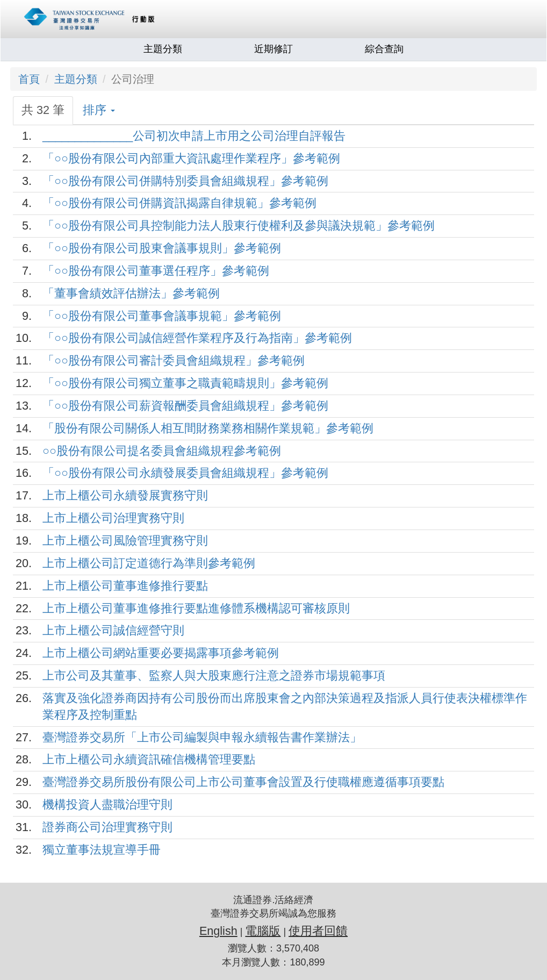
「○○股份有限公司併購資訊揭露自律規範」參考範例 (179, 203)
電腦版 (263, 931)
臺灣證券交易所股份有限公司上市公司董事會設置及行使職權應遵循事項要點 (243, 782)
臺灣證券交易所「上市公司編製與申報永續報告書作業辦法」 (202, 737)
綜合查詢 (384, 49)
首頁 (29, 79)
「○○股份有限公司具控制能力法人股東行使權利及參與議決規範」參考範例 (239, 226)
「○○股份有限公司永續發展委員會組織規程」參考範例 (185, 473)
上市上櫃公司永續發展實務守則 (125, 495)
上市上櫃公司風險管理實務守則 (125, 541)
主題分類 (163, 49)
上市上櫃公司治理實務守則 (113, 518)
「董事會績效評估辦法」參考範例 (131, 293)
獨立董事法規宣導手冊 (102, 850)
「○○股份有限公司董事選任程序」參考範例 (156, 271)
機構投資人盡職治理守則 (107, 804)
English (218, 931)
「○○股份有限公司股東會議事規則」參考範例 (162, 248)
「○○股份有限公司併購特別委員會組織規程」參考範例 (185, 181)
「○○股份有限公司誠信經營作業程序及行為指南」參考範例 (197, 338)
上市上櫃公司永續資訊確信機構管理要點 (149, 759)
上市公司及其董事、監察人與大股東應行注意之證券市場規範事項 (214, 675)
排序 (99, 110)
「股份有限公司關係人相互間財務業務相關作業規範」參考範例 (208, 428)
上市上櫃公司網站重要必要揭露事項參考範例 (161, 653)
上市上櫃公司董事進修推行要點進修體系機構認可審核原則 (196, 608)
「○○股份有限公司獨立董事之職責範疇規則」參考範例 (185, 383)
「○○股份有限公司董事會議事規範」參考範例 (162, 316)
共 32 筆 (43, 110)
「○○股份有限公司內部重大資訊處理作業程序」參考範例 (191, 158)
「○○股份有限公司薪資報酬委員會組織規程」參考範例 (185, 406)
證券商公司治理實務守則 (107, 827)
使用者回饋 (318, 931)
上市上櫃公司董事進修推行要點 (125, 586)
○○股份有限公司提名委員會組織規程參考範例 (162, 451)
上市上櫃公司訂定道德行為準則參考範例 (149, 563)
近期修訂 (273, 49)
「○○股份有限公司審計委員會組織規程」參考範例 (174, 360)
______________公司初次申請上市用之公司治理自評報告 (194, 136)
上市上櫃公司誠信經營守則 (113, 630)
